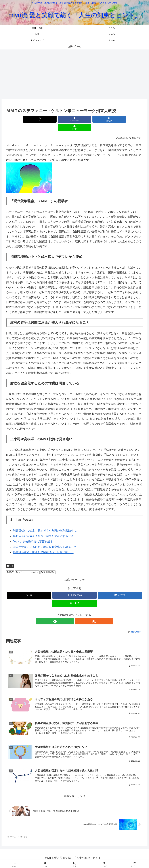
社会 (10, 558)
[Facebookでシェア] (63, 119)
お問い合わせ (108, 858)
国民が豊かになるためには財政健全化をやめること (45, 538)
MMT (10, 564)
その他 (69, 858)
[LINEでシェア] (109, 119)
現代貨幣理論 (48, 564)
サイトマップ (82, 858)
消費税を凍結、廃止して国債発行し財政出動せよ (43, 544)
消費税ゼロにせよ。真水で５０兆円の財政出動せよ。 (46, 522)
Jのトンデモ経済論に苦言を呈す (33, 533)
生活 (61, 858)
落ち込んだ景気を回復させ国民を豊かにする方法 (43, 528)
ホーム (95, 858)
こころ (52, 858)
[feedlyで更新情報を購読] (71, 613)
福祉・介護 (40, 858)
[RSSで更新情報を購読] (78, 613)
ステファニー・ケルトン (27, 564)
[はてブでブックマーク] (86, 119)
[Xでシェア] (40, 119)
